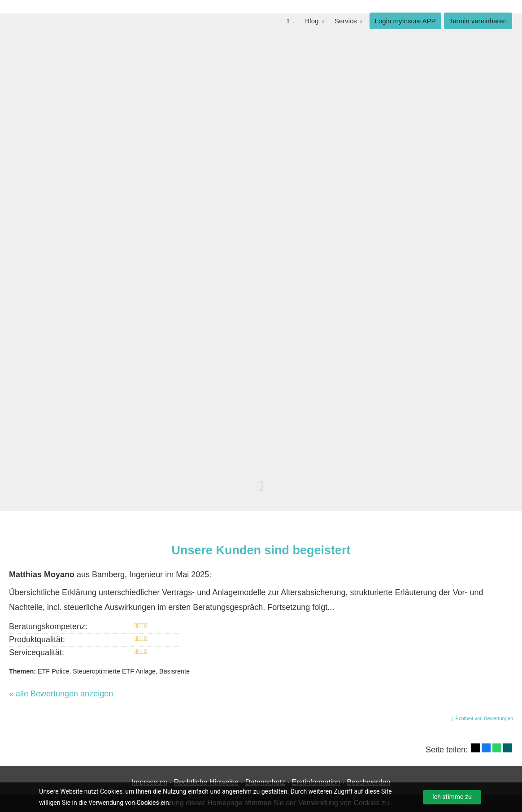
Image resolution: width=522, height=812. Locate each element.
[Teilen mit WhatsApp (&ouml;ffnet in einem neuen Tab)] (497, 748)
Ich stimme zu (452, 797)
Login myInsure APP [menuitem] (405, 21)
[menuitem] (291, 21)
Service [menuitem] (346, 21)
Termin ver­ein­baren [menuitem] (478, 21)
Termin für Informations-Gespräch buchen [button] (390, 331)
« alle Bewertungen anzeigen (61, 694)
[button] (261, 491)
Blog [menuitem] (312, 21)
